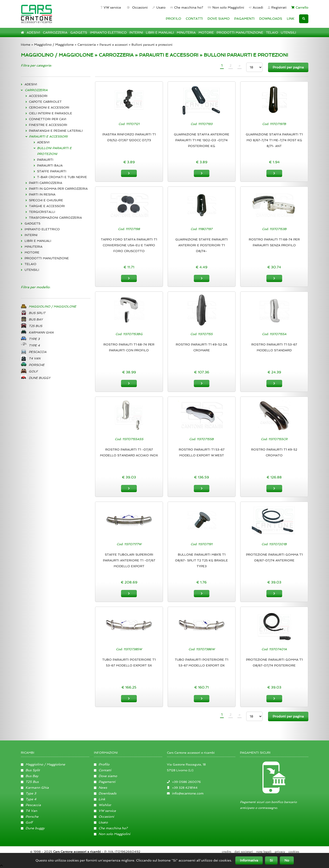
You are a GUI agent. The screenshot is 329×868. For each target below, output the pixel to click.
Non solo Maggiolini (226, 7)
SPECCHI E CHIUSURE (46, 200)
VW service (111, 7)
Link (100, 799)
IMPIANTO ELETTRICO (108, 32)
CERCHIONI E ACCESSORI (49, 107)
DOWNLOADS (271, 19)
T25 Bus (30, 781)
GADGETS (79, 32)
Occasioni (137, 7)
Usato (159, 7)
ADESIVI (33, 32)
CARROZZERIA (55, 32)
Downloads (105, 793)
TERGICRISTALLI (42, 212)
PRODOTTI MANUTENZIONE (240, 32)
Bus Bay (30, 775)
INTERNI (136, 32)
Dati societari (244, 851)
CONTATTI (194, 19)
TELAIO (272, 32)
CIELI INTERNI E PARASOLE (51, 113)
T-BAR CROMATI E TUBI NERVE (62, 177)
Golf (27, 822)
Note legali (264, 851)
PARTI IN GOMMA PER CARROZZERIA (58, 189)
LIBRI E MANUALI (160, 32)
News (101, 787)
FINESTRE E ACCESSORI (48, 125)
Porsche (30, 816)
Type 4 (29, 799)
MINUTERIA (186, 32)
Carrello (300, 7)
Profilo (102, 764)
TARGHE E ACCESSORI (47, 206)
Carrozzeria (87, 45)
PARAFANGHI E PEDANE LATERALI (56, 131)
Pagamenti (105, 781)
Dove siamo (106, 775)
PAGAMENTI (244, 19)
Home (26, 45)
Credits (227, 851)
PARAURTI (45, 160)
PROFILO (173, 19)
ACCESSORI (38, 96)
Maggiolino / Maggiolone (54, 45)
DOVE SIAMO (219, 19)
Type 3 (29, 793)
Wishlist (103, 804)
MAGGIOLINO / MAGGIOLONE (57, 55)
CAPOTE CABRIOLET (45, 102)
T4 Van (29, 810)
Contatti (103, 770)
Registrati (277, 7)
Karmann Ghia (35, 787)
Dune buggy (33, 828)
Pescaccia (31, 804)
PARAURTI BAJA (50, 165)
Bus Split (30, 770)
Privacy (280, 851)
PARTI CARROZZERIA (46, 183)
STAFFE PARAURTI (52, 171)
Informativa (249, 860)
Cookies (294, 851)
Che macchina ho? (187, 7)
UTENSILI (288, 32)
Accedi (256, 7)
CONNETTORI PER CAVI (48, 119)
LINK (291, 19)
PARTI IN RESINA (42, 194)
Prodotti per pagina (288, 67)
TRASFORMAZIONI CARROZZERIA (55, 218)
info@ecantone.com (188, 793)
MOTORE (206, 32)
